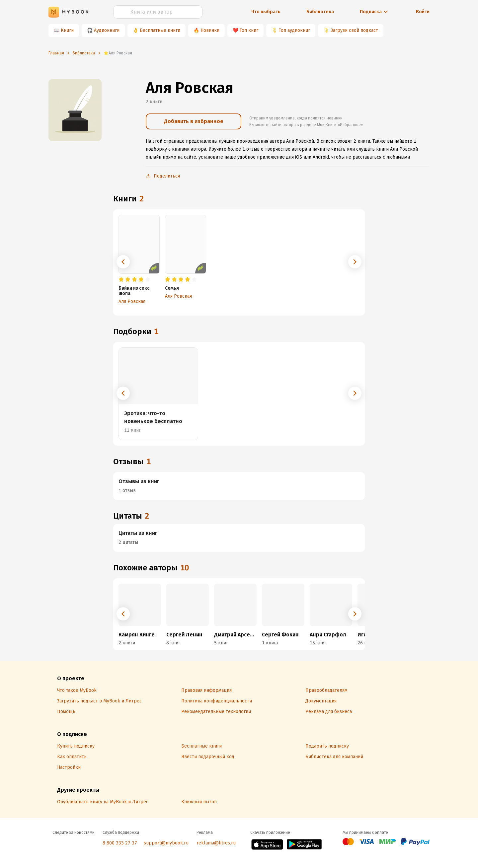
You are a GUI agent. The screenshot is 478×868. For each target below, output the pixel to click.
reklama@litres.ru (216, 843)
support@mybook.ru (166, 843)
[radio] (121, 280)
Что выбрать (266, 12)
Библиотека (320, 12)
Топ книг (249, 30)
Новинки (210, 30)
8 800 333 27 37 (120, 843)
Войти (423, 12)
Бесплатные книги (160, 30)
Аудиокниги (107, 30)
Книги (67, 30)
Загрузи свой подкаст (354, 30)
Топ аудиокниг (294, 30)
